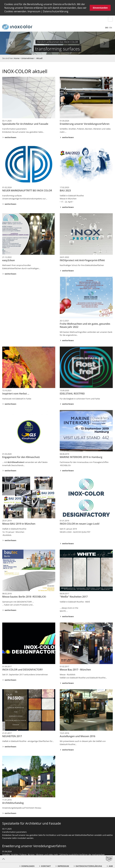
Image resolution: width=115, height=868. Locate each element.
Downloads (28, 866)
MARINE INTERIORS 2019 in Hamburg (81, 457)
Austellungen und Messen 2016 (77, 736)
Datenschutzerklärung (56, 11)
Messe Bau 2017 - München (75, 669)
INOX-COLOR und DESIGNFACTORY (22, 669)
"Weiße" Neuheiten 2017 (74, 597)
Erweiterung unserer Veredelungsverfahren (85, 124)
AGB (111, 866)
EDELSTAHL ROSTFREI (72, 394)
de (107, 28)
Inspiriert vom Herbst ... (16, 394)
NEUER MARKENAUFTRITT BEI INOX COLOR (27, 190)
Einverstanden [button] (100, 8)
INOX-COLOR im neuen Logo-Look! (80, 524)
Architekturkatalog (13, 803)
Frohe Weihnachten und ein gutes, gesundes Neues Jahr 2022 (85, 325)
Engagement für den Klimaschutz (21, 457)
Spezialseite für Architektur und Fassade (25, 124)
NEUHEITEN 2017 (12, 736)
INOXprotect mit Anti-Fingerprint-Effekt (82, 260)
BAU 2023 (65, 190)
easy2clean (9, 260)
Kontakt (46, 866)
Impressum (34, 11)
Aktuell (39, 58)
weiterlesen (10, 137)
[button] (69, 12)
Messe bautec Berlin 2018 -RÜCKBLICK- (24, 597)
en (111, 28)
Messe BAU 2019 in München (19, 524)
